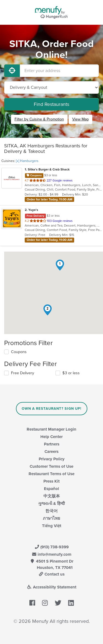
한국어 (51, 511)
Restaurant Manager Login (51, 429)
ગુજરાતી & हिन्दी (51, 503)
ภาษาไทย (51, 518)
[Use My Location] (12, 71)
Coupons (19, 352)
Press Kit (51, 481)
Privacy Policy (52, 459)
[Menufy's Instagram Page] (45, 603)
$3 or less (71, 373)
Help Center (51, 437)
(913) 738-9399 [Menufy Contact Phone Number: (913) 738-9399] (52, 547)
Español (51, 489)
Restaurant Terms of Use (51, 474)
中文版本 (52, 496)
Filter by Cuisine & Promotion (39, 119)
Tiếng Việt (52, 526)
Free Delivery (23, 373)
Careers (51, 452)
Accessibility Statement (51, 587)
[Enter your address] (59, 71)
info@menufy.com (52, 554)
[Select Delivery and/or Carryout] (51, 87)
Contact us (52, 574)
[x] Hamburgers (27, 161)
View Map (80, 119)
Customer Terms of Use (51, 466)
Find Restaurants (51, 104)
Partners (52, 444)
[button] (60, 265)
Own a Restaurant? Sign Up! (51, 409)
